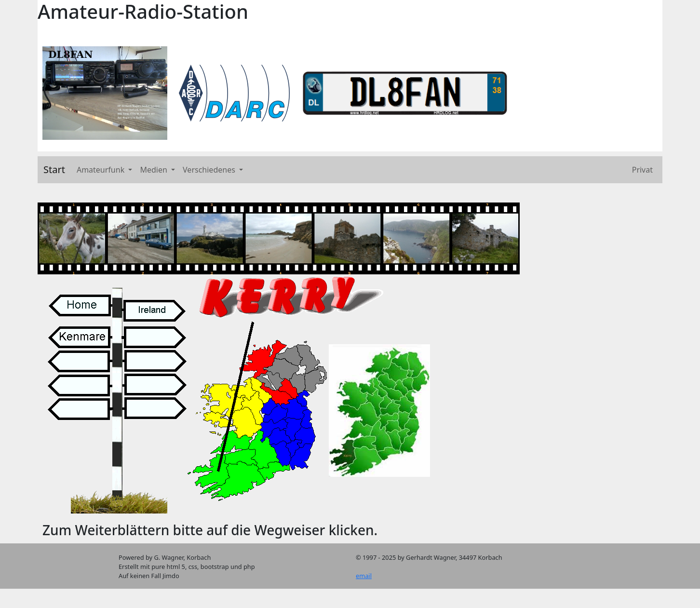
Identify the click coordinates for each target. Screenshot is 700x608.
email (364, 576)
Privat (642, 170)
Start (54, 169)
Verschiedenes (210, 170)
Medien (155, 170)
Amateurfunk (101, 170)
